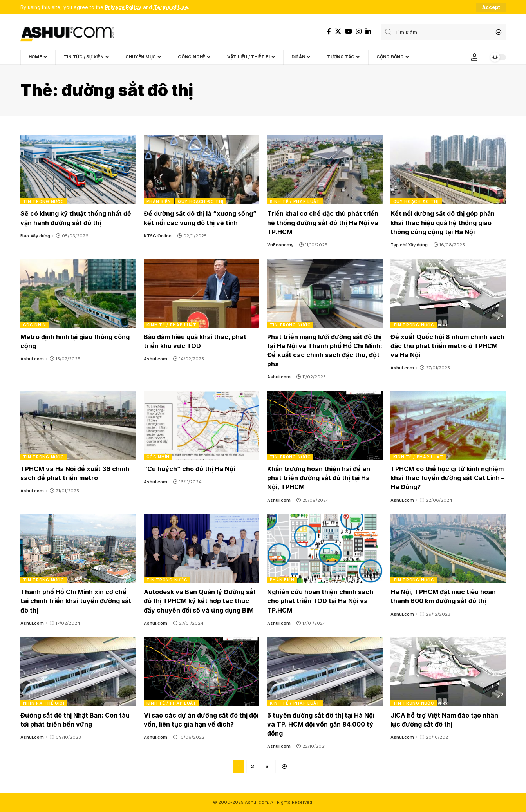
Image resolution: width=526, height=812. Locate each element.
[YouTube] (349, 32)
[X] (338, 32)
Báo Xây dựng (35, 236)
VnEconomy (280, 245)
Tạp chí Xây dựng (409, 245)
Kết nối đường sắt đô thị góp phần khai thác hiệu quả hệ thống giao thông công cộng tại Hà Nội (443, 222)
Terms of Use (171, 7)
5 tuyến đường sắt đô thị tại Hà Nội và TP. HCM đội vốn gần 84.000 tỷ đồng (321, 724)
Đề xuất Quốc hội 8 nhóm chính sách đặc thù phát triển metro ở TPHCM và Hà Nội (447, 346)
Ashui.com (32, 359)
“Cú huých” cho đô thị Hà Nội (189, 469)
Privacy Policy (123, 7)
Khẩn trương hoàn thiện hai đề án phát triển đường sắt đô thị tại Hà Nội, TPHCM (319, 478)
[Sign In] (474, 57)
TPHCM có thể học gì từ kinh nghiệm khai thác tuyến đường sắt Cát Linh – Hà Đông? (447, 478)
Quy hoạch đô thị (201, 201)
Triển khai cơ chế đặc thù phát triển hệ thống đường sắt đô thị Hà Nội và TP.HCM (323, 222)
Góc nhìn (35, 325)
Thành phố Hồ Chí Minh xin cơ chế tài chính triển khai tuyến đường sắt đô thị (76, 601)
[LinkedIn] (368, 32)
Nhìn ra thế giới (44, 703)
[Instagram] (359, 32)
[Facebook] (329, 32)
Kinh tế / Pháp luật (295, 201)
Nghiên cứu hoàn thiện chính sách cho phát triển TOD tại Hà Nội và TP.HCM (320, 601)
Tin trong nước (44, 201)
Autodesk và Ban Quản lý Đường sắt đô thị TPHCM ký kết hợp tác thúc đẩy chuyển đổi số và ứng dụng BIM (200, 601)
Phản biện (159, 201)
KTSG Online (158, 236)
